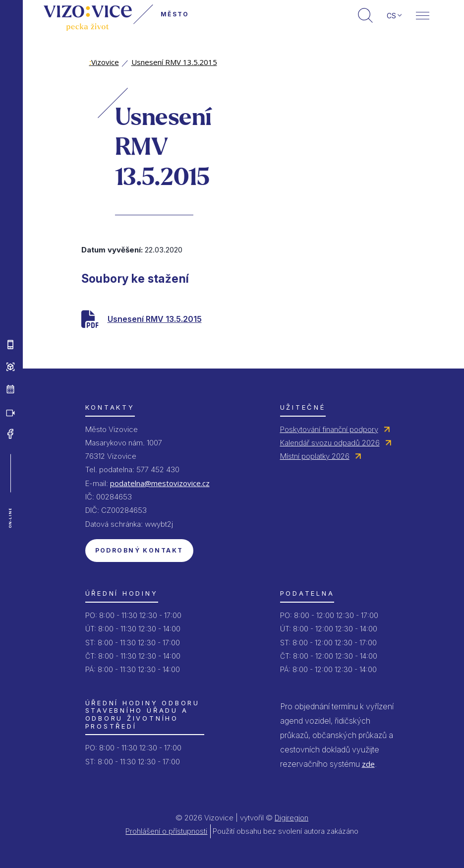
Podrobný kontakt (139, 550)
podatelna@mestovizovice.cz (160, 483)
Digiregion (291, 818)
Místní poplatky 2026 (315, 456)
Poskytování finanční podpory (329, 429)
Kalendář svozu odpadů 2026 (330, 443)
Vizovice (104, 62)
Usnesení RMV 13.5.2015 (174, 62)
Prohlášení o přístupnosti (166, 831)
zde (368, 764)
